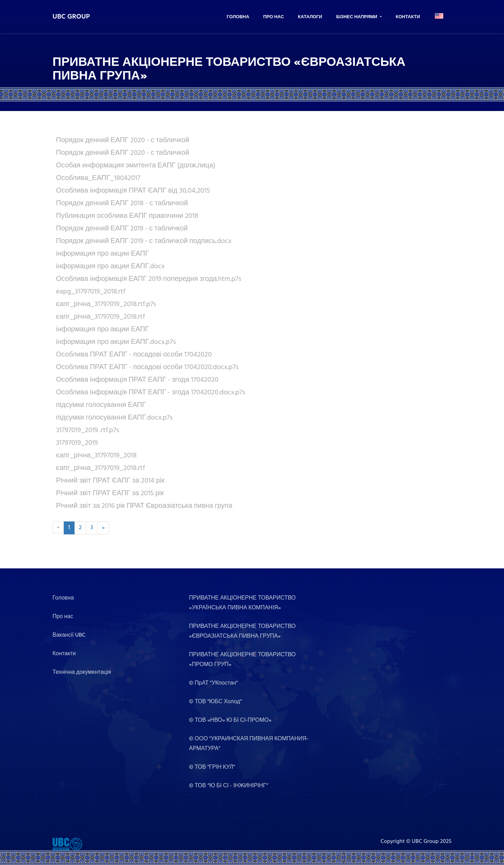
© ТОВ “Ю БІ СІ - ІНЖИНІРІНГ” (229, 786)
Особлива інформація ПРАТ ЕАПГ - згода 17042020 (137, 380)
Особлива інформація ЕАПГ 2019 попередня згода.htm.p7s (149, 279)
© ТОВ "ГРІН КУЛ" (212, 767)
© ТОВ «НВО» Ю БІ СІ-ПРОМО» (230, 720)
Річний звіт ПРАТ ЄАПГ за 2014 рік (110, 481)
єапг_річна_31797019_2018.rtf (100, 317)
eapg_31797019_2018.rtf (91, 292)
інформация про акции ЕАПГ (103, 254)
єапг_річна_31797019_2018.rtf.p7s (106, 304)
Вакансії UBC (69, 635)
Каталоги (310, 17)
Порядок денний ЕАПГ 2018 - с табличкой (122, 203)
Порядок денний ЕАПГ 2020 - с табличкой (123, 140)
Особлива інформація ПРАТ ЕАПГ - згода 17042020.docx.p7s (151, 393)
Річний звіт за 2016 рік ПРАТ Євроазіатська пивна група (144, 506)
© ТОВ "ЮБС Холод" (215, 702)
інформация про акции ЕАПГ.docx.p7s (116, 342)
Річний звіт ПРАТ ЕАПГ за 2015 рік (110, 493)
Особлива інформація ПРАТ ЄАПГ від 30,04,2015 (133, 191)
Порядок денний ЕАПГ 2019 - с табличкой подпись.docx (144, 241)
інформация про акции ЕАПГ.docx (110, 267)
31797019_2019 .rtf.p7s (87, 430)
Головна (238, 17)
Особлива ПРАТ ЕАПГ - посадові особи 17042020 (134, 355)
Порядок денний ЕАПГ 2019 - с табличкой (122, 229)
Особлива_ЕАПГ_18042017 (98, 178)
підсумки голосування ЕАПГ (101, 405)
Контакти (408, 17)
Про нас (274, 17)
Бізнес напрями (357, 17)
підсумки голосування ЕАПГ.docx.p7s (114, 418)
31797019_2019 (77, 443)
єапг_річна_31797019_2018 (96, 456)
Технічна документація (82, 672)
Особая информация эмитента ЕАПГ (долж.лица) (136, 166)
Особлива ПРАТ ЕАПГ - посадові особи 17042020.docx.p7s (147, 367)
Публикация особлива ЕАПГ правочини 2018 (127, 216)
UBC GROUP (71, 17)
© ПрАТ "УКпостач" (213, 683)
